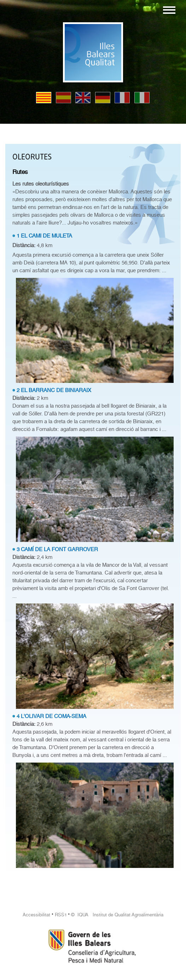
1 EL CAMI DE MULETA (44, 236)
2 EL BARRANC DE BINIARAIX (54, 390)
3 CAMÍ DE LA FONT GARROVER (57, 549)
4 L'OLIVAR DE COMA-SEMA (51, 716)
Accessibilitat (36, 915)
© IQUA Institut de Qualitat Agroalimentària (117, 915)
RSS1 (61, 915)
